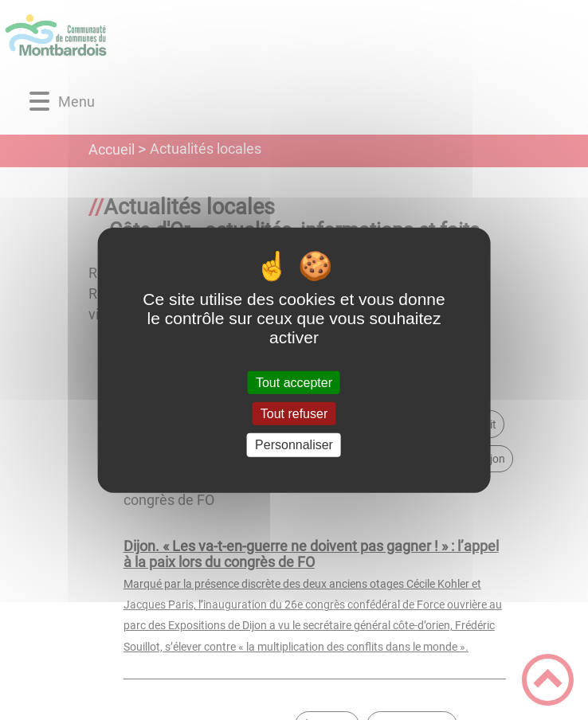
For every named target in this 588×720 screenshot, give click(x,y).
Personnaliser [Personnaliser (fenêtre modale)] (294, 445)
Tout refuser (294, 414)
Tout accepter (294, 383)
